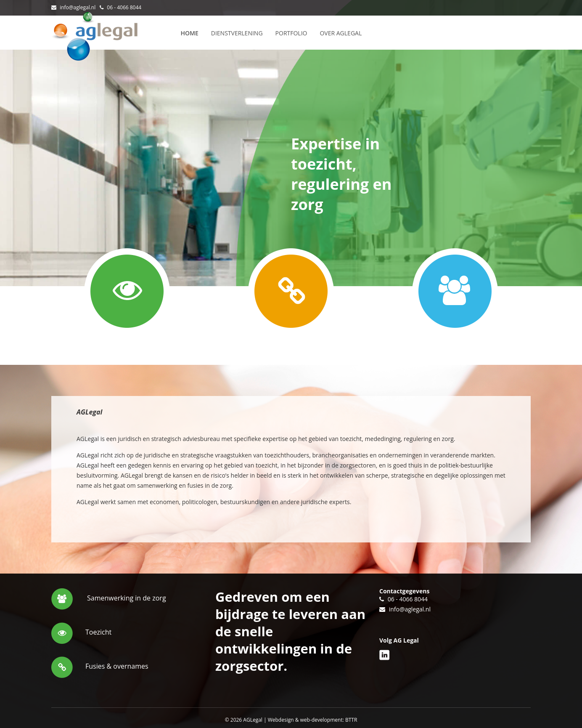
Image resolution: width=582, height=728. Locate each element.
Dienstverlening (237, 33)
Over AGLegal (341, 33)
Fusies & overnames (117, 666)
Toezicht (98, 632)
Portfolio (291, 33)
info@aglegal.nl (78, 7)
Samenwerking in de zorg (127, 598)
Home (190, 33)
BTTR (351, 720)
